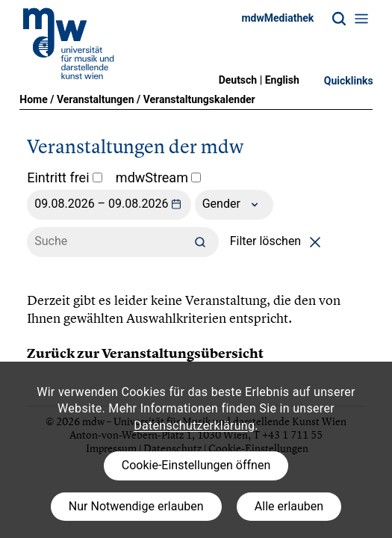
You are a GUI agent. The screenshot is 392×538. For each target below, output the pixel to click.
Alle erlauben (289, 506)
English (282, 80)
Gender (234, 205)
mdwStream (159, 177)
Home (33, 99)
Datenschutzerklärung (194, 426)
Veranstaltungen (96, 99)
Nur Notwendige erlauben (136, 506)
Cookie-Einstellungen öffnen (196, 465)
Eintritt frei (65, 177)
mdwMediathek (277, 18)
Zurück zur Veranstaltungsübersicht (145, 353)
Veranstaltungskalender (199, 99)
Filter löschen (278, 241)
